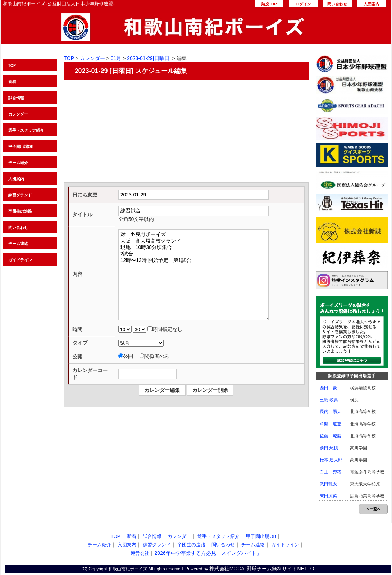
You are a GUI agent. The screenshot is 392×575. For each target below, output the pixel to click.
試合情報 (16, 98)
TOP (12, 65)
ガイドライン (20, 260)
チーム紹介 (18, 163)
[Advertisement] (186, 132)
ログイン (303, 4)
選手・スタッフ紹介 (26, 130)
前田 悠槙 (329, 448)
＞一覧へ (373, 509)
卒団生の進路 (20, 211)
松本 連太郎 (331, 460)
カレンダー (18, 114)
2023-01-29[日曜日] (149, 58)
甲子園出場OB (21, 146)
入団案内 (372, 4)
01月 (116, 58)
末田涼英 (328, 496)
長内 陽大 (331, 412)
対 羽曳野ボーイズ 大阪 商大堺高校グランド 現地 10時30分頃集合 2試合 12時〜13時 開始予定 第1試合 (193, 275)
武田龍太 (328, 484)
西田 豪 (328, 388)
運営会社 (140, 553)
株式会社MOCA (227, 569)
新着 (12, 82)
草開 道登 (331, 424)
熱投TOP (269, 4)
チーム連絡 (18, 244)
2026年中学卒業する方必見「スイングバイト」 (208, 553)
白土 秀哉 (331, 472)
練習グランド (20, 195)
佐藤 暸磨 (331, 436)
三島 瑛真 (329, 400)
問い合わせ (337, 4)
